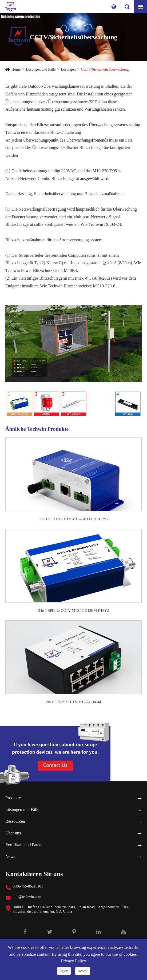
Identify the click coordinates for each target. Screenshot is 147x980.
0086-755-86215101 (28, 886)
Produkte (13, 798)
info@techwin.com (27, 897)
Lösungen (68, 69)
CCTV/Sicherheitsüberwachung (105, 69)
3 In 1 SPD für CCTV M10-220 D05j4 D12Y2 (73, 519)
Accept (83, 971)
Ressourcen (15, 821)
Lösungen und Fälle (41, 69)
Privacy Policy (74, 961)
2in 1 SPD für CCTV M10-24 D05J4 (73, 702)
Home (16, 69)
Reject (64, 971)
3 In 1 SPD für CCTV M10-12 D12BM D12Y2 (73, 611)
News (10, 856)
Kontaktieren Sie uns (34, 874)
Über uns (13, 833)
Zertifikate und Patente (25, 845)
